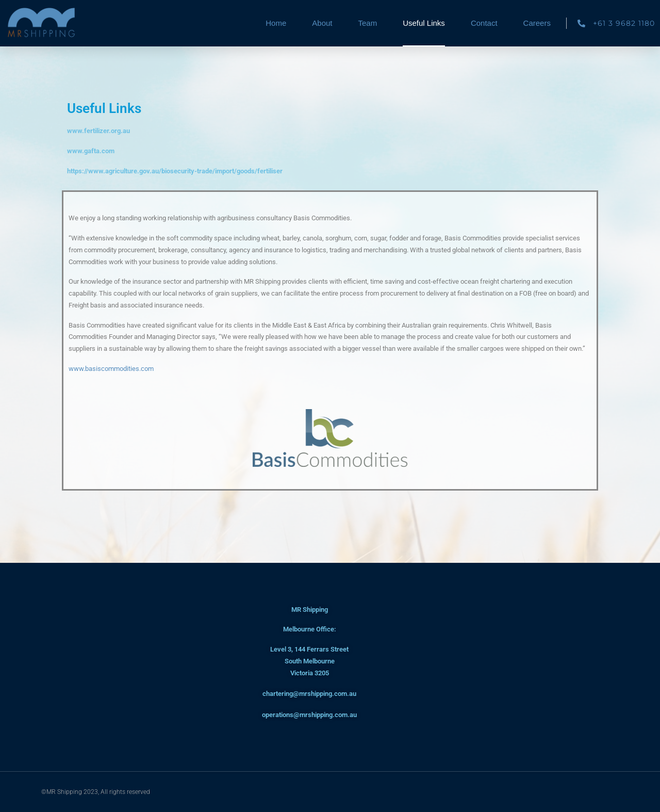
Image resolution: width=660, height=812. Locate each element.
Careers (537, 23)
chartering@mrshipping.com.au (309, 694)
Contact (484, 23)
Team (367, 23)
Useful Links (424, 23)
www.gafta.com (91, 151)
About (322, 23)
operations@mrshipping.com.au (309, 715)
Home (276, 23)
